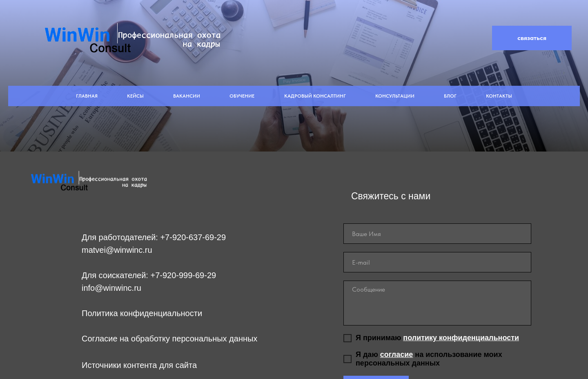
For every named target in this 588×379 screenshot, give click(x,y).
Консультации (395, 96)
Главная (87, 96)
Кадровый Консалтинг (315, 96)
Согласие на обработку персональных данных (169, 339)
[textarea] (437, 303)
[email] (437, 262)
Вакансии (187, 96)
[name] (437, 234)
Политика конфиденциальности (142, 313)
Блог (450, 96)
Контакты (499, 96)
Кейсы (135, 96)
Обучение (242, 96)
